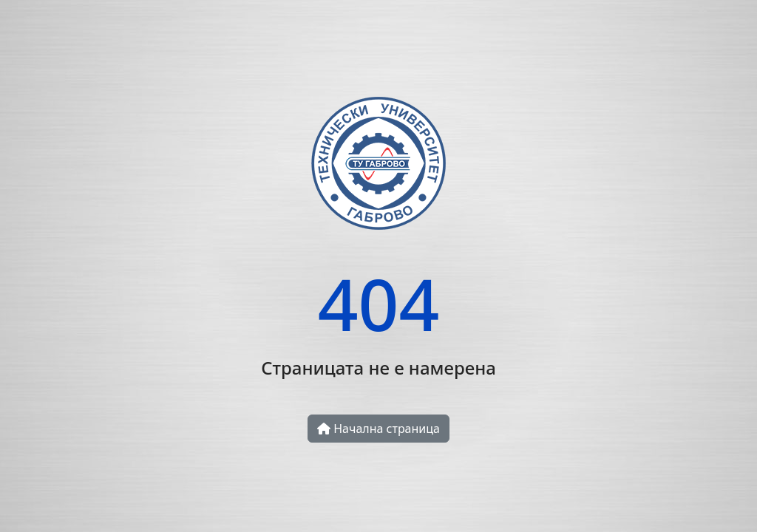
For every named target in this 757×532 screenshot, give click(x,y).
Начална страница (378, 429)
